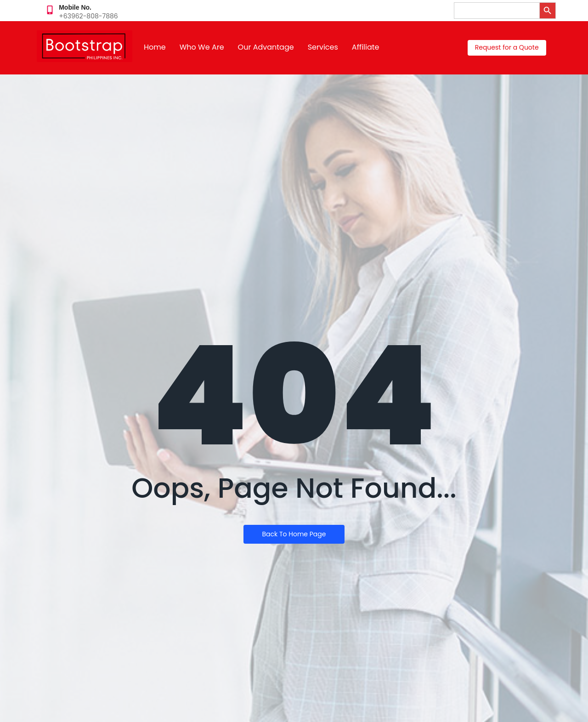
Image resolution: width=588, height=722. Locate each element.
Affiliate (366, 47)
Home (155, 47)
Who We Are (202, 47)
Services (323, 47)
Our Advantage (266, 47)
